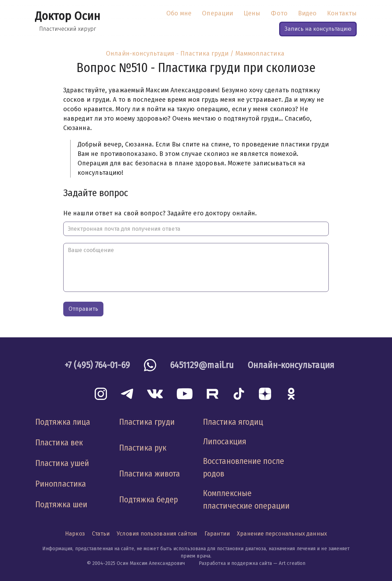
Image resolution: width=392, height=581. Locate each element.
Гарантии (217, 534)
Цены (252, 13)
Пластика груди (147, 422)
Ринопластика (61, 484)
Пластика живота (150, 474)
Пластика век (59, 443)
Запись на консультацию (318, 29)
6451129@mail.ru (202, 365)
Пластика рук (143, 448)
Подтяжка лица (63, 422)
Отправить (83, 309)
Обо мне (179, 13)
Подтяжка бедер (148, 500)
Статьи (101, 534)
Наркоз (75, 534)
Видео (307, 13)
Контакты (342, 13)
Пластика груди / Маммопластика (232, 53)
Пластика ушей (62, 463)
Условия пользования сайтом (157, 534)
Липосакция (225, 442)
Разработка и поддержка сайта (235, 563)
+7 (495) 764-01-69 (97, 365)
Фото (279, 13)
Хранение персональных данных (282, 534)
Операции (217, 13)
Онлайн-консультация (140, 53)
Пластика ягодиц (233, 422)
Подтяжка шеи (61, 504)
